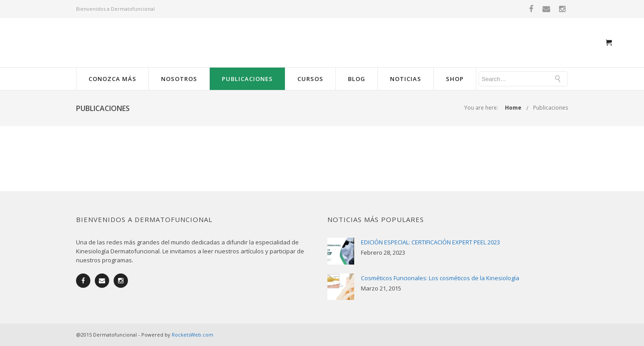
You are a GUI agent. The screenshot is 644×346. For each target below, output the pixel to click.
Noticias (406, 79)
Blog (357, 79)
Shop (455, 79)
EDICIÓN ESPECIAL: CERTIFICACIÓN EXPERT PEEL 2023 (430, 242)
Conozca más (112, 79)
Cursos (310, 79)
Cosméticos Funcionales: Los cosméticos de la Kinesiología (440, 278)
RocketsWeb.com (193, 335)
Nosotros (179, 79)
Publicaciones (247, 79)
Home (513, 108)
